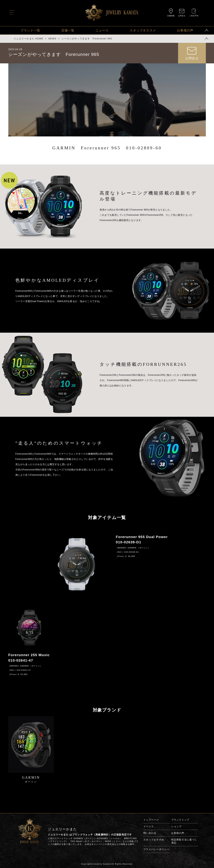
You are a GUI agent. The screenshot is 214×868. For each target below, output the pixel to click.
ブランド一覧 (30, 30)
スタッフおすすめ (154, 840)
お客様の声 (185, 30)
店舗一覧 (68, 30)
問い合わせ (150, 833)
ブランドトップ (180, 820)
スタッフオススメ (143, 30)
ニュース (102, 30)
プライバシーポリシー (156, 849)
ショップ (176, 826)
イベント (149, 826)
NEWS (52, 39)
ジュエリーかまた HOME (28, 39)
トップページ (151, 820)
